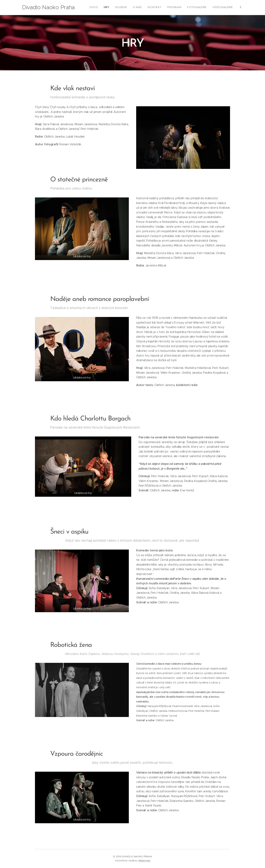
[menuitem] (197, 8)
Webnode (144, 861)
